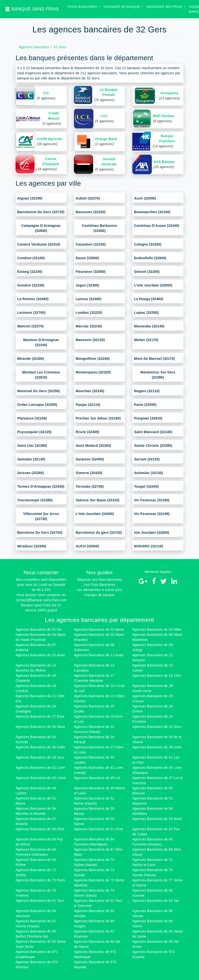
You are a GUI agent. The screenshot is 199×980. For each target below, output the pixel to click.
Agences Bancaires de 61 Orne (99, 829)
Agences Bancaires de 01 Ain (39, 629)
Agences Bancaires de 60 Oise (40, 829)
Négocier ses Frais (165, 7)
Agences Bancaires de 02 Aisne (99, 629)
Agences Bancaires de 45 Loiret (41, 778)
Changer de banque (122, 7)
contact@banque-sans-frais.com (41, 600)
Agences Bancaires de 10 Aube (40, 655)
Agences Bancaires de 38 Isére (157, 747)
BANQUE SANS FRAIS (32, 9)
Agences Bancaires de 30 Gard (40, 727)
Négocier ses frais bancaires (99, 580)
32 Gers (60, 47)
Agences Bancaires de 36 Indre (40, 747)
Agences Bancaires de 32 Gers (157, 727)
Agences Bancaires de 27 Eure (40, 716)
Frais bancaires (83, 7)
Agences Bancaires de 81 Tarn (40, 901)
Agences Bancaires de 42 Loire (40, 768)
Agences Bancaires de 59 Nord (157, 819)
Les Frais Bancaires (99, 585)
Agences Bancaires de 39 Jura (40, 757)
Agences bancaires (34, 47)
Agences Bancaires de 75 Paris (40, 880)
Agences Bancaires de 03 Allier (157, 629)
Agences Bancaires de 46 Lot (97, 778)
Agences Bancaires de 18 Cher (157, 676)
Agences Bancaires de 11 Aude (99, 655)
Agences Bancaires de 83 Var (156, 901)
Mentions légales (158, 572)
